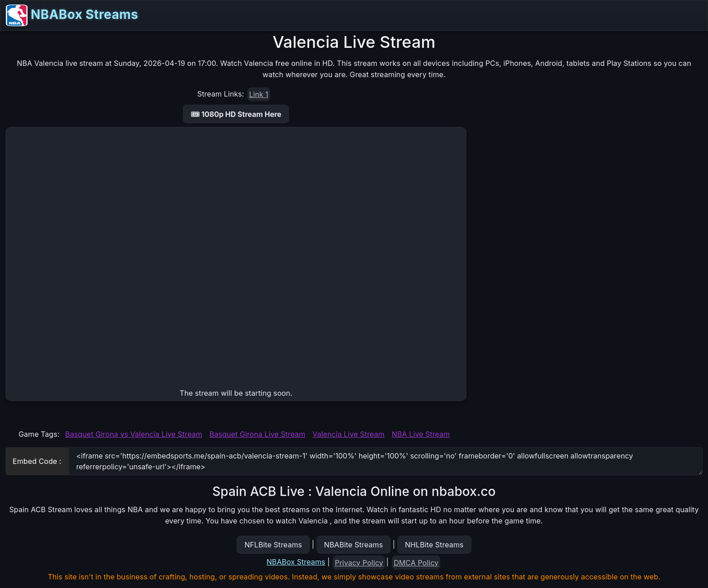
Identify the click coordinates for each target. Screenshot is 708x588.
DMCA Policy (416, 563)
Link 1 (259, 94)
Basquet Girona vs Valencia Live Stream (134, 434)
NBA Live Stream (421, 434)
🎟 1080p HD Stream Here (236, 114)
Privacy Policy (359, 563)
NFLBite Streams (273, 545)
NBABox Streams (72, 15)
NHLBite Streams (434, 545)
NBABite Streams (354, 545)
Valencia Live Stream (349, 434)
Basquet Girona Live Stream (257, 434)
